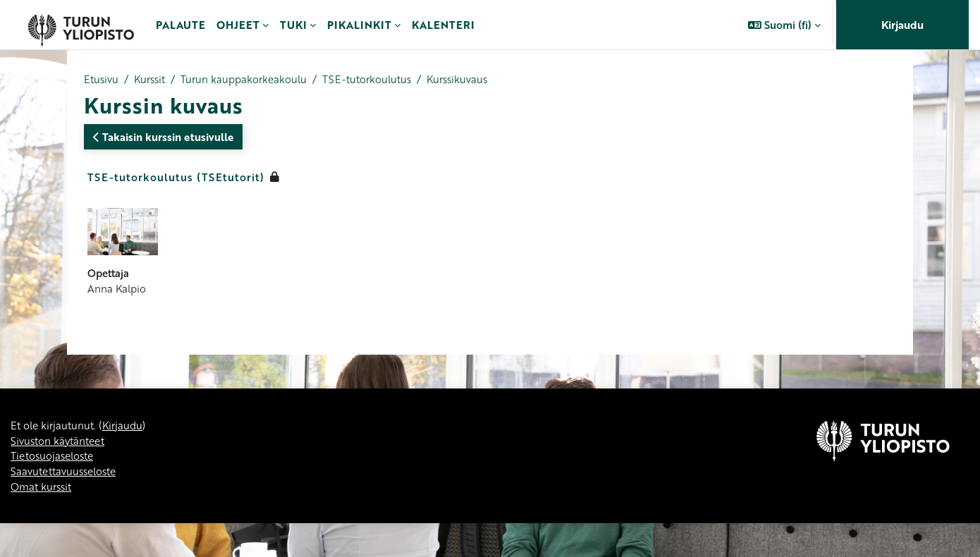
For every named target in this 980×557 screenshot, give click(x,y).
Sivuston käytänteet (60, 522)
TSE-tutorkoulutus (380, 80)
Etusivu (102, 80)
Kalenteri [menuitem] (443, 25)
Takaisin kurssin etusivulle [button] (163, 137)
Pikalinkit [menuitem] (359, 25)
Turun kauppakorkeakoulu (252, 80)
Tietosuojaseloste (55, 539)
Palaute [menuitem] (180, 25)
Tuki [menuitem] (293, 25)
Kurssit (153, 80)
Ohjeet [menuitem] (238, 25)
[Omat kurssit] (81, 25)
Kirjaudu (902, 25)
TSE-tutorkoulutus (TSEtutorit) (176, 178)
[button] (784, 25)
